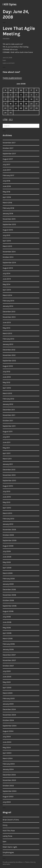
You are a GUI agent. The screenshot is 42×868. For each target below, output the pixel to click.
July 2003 (7, 802)
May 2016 (6, 192)
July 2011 (6, 437)
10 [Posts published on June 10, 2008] (16, 99)
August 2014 (8, 268)
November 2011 (9, 415)
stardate (6, 39)
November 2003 (9, 780)
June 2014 (7, 279)
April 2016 (7, 197)
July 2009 (7, 551)
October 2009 (8, 535)
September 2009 (10, 540)
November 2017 (9, 143)
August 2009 (8, 546)
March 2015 (7, 246)
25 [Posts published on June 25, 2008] (21, 108)
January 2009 (8, 584)
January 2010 (8, 524)
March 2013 (7, 333)
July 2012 (6, 372)
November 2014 (9, 252)
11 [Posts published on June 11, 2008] (21, 99)
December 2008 (9, 589)
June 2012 (7, 377)
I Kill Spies (10, 4)
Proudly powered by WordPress (13, 862)
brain (4, 60)
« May (5, 119)
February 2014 (8, 301)
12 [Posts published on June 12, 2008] (26, 99)
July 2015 (6, 235)
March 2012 (7, 393)
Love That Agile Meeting (19, 31)
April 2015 (7, 241)
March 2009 (8, 573)
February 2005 (9, 698)
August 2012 (8, 366)
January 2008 (8, 649)
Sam (4, 841)
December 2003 (9, 775)
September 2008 (10, 606)
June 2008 (7, 622)
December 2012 (9, 350)
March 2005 (8, 693)
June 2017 (7, 170)
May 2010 (6, 502)
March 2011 (7, 459)
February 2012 (8, 399)
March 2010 (7, 513)
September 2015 (9, 224)
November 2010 (9, 475)
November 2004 (9, 715)
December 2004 (9, 709)
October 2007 (8, 666)
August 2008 (8, 611)
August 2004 (8, 731)
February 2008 (9, 644)
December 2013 (9, 312)
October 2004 (8, 720)
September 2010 (9, 480)
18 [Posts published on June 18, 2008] (21, 104)
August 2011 (8, 431)
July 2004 (7, 737)
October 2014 (8, 257)
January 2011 (8, 464)
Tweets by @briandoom (12, 78)
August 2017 (8, 159)
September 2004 (10, 726)
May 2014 (6, 284)
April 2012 (7, 388)
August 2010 (8, 486)
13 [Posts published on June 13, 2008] (31, 99)
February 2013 (8, 339)
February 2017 (8, 175)
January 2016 (8, 213)
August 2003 (8, 797)
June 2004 (7, 742)
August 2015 (8, 230)
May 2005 (7, 682)
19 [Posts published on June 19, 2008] (26, 104)
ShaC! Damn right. (10, 847)
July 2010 (6, 491)
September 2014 (9, 263)
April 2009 (7, 568)
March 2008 (8, 639)
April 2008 (7, 633)
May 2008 (7, 628)
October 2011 (8, 421)
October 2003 (8, 786)
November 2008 (9, 595)
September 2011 (9, 426)
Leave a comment (9, 63)
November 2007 (9, 660)
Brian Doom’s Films (11, 820)
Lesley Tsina (7, 836)
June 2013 (7, 322)
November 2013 (9, 317)
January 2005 (8, 704)
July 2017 (6, 164)
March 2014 (7, 295)
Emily (5, 825)
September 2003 (10, 791)
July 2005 (7, 671)
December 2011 (9, 410)
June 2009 (7, 557)
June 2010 (7, 497)
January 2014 (8, 306)
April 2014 (7, 290)
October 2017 (8, 148)
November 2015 (9, 219)
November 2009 (9, 530)
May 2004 (7, 747)
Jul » (11, 119)
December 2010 (9, 470)
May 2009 (7, 562)
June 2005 (7, 677)
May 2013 (6, 328)
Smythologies (8, 852)
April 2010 (7, 508)
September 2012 (9, 361)
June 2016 (7, 186)
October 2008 (8, 600)
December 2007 (9, 655)
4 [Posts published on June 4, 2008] (21, 95)
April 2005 (7, 688)
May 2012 (6, 382)
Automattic (6, 864)
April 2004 (7, 753)
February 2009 (9, 579)
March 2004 (8, 758)
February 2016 (8, 208)
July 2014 (6, 273)
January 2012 (8, 404)
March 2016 (7, 203)
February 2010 (8, 519)
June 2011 (7, 442)
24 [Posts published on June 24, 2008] (16, 108)
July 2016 (6, 181)
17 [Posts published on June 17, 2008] (16, 104)
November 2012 (9, 355)
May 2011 (6, 448)
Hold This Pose (9, 831)
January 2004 (8, 769)
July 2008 (7, 617)
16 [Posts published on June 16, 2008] (11, 104)
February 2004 (9, 764)
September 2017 (9, 154)
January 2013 (8, 344)
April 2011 (7, 453)
